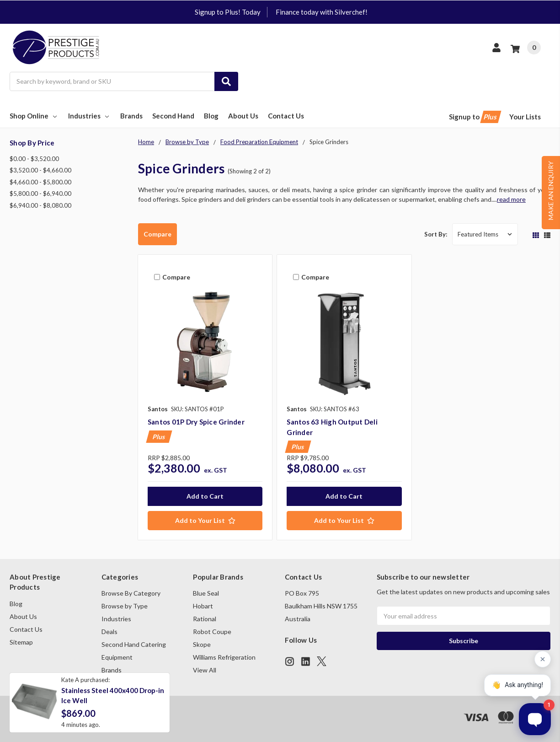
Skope (202, 644)
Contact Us (286, 116)
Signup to (474, 117)
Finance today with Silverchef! (322, 12)
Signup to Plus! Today (228, 12)
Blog (211, 116)
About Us (243, 116)
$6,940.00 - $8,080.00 (40, 205)
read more (511, 199)
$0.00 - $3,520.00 (34, 159)
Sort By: (436, 234)
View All (205, 670)
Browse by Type (125, 606)
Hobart (203, 606)
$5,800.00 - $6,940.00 (40, 194)
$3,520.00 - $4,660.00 (40, 170)
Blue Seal (206, 593)
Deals (109, 632)
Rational (205, 619)
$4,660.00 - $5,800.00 (40, 182)
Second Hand (173, 116)
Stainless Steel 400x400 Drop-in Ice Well (113, 696)
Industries (89, 116)
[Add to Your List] (205, 521)
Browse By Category (131, 593)
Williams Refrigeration (224, 657)
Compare (157, 234)
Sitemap (21, 642)
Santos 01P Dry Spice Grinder (196, 422)
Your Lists (525, 117)
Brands (131, 116)
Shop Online (34, 116)
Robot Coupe (212, 632)
